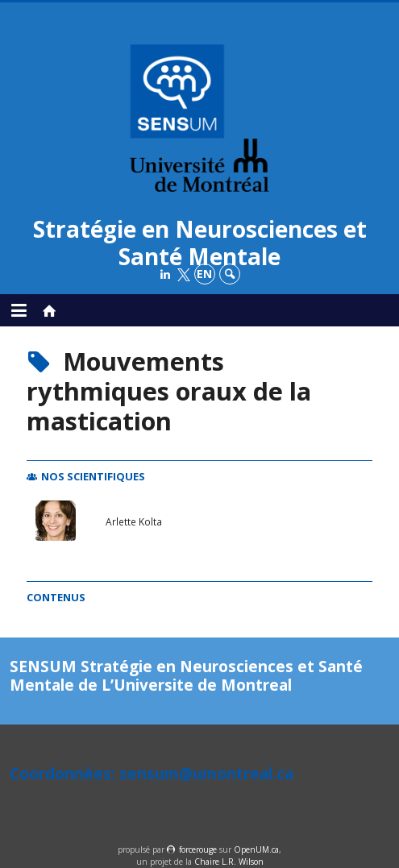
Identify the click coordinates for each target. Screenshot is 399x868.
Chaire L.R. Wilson (229, 862)
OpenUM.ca (256, 849)
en (204, 274)
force (198, 849)
